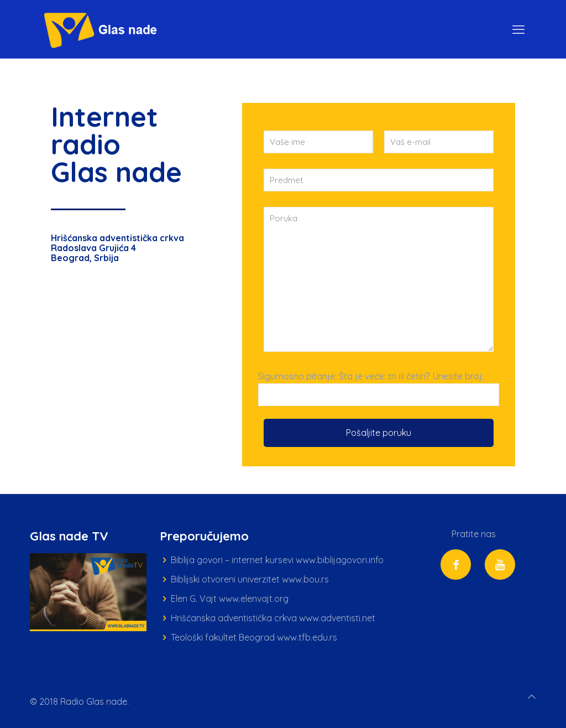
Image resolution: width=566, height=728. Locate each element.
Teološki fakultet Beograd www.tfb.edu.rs (254, 637)
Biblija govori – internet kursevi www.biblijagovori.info (277, 560)
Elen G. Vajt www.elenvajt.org (230, 599)
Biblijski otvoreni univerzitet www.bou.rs (250, 579)
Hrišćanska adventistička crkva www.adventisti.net (273, 618)
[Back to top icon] (532, 697)
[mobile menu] (518, 29)
